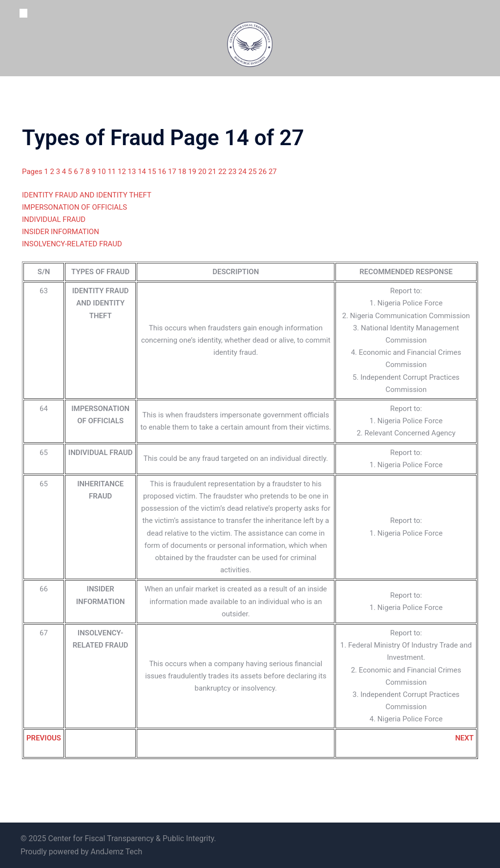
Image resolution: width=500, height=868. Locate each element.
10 (103, 172)
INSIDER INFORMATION (61, 232)
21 (213, 172)
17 (173, 172)
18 (183, 172)
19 (193, 172)
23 (234, 172)
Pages (33, 172)
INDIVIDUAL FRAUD (54, 219)
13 (133, 172)
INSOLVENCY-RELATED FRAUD (72, 244)
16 (163, 172)
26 (263, 172)
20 (203, 172)
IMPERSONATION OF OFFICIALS (74, 207)
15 (153, 172)
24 (243, 172)
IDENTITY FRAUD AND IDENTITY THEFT (87, 195)
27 (273, 172)
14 (143, 172)
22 (223, 172)
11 (113, 172)
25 (254, 172)
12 (123, 172)
